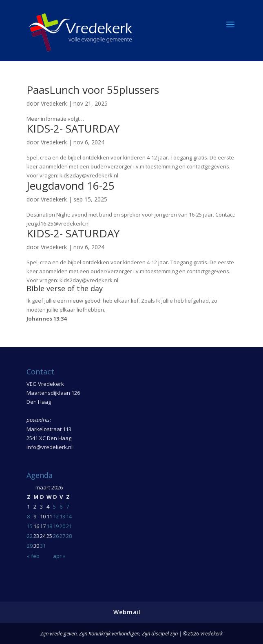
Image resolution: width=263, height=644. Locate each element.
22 (30, 536)
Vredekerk (54, 103)
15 (30, 526)
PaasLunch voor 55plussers (93, 90)
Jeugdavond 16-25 (71, 186)
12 (56, 516)
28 (69, 536)
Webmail (127, 612)
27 (62, 536)
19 (56, 526)
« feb (33, 556)
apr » (59, 556)
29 (30, 546)
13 (62, 516)
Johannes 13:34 (46, 319)
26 (56, 536)
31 (43, 546)
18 (49, 526)
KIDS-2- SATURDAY (73, 128)
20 (62, 526)
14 (69, 516)
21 (69, 526)
